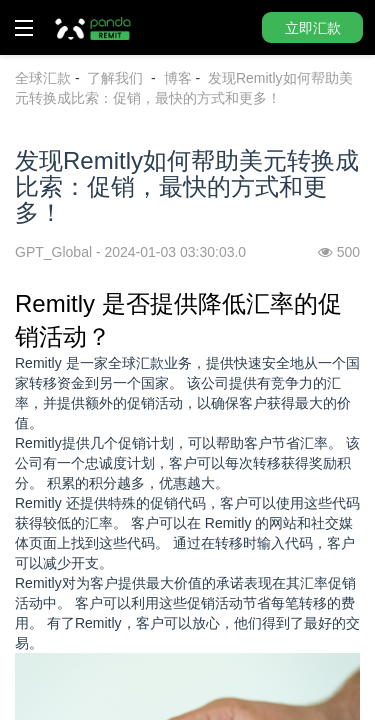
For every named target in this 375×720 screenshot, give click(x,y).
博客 (178, 78)
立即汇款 (313, 28)
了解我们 (117, 78)
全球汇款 (43, 78)
